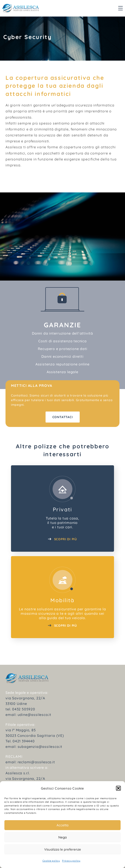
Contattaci (63, 417)
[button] (118, 788)
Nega (62, 837)
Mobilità (62, 600)
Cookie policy (51, 861)
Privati (62, 509)
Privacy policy (71, 861)
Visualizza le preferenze (63, 849)
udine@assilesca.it (34, 715)
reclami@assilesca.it (36, 762)
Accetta (62, 825)
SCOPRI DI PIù (62, 626)
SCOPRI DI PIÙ (62, 539)
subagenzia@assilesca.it (40, 747)
